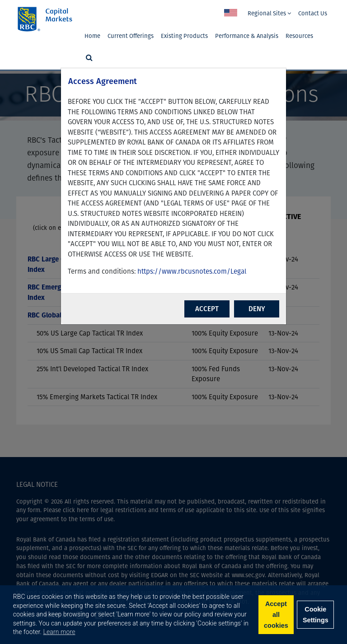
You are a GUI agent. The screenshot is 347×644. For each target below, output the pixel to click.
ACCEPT (207, 309)
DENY (257, 309)
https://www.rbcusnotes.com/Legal (192, 271)
